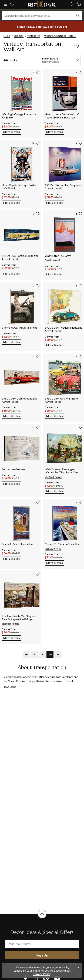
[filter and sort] (60, 60)
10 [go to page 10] (50, 654)
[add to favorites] (77, 47)
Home (7, 36)
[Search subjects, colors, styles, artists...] (42, 15)
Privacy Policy (42, 974)
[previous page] (26, 654)
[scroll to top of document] (42, 918)
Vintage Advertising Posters (60, 36)
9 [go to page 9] (42, 654)
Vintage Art (34, 36)
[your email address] (42, 944)
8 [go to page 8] (34, 654)
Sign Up (42, 955)
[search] (72, 4)
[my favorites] (12, 5)
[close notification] (79, 968)
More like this (12, 131)
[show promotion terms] (42, 27)
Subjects (19, 36)
